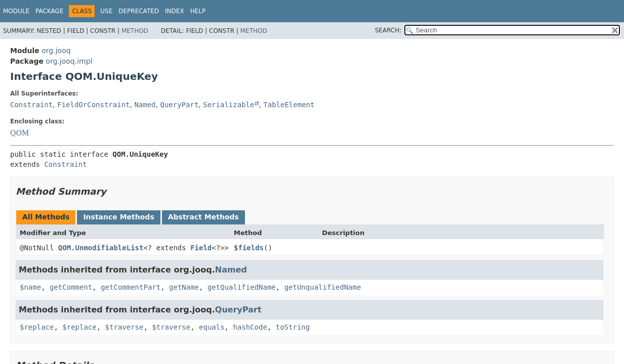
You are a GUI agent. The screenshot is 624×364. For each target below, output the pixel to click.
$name (30, 287)
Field (201, 248)
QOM (19, 133)
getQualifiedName (242, 287)
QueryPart (179, 105)
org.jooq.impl (69, 61)
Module (16, 11)
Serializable (228, 105)
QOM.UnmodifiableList (101, 248)
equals (212, 327)
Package (49, 11)
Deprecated (139, 11)
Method (135, 31)
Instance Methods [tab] (118, 217)
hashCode (250, 327)
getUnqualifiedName (323, 287)
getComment (71, 287)
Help (198, 11)
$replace (37, 327)
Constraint (31, 105)
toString (293, 327)
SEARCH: (388, 30)
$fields (249, 248)
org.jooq (56, 51)
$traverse (124, 327)
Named (145, 105)
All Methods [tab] (46, 217)
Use (106, 11)
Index (175, 11)
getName (184, 287)
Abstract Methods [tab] (203, 217)
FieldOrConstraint (93, 105)
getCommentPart (131, 287)
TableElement (289, 105)
